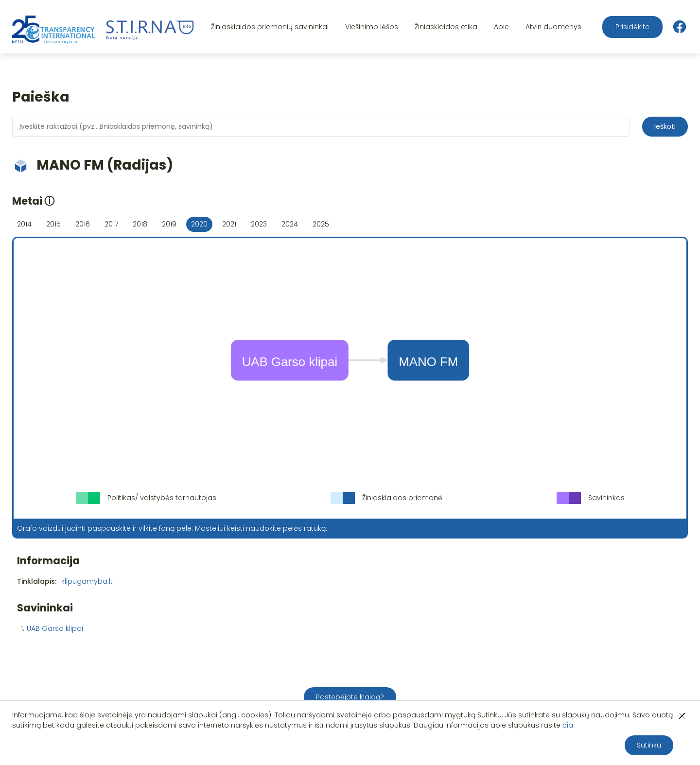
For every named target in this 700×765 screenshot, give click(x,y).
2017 (111, 224)
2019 (169, 224)
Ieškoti (665, 126)
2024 (290, 224)
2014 (24, 224)
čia (568, 725)
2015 (53, 224)
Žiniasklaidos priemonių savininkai (270, 27)
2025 (321, 224)
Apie (501, 27)
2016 (83, 224)
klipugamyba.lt (87, 581)
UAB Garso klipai (55, 628)
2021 (229, 224)
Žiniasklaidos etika (446, 27)
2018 (140, 224)
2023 (259, 224)
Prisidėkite (632, 27)
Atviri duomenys (553, 27)
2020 (199, 224)
